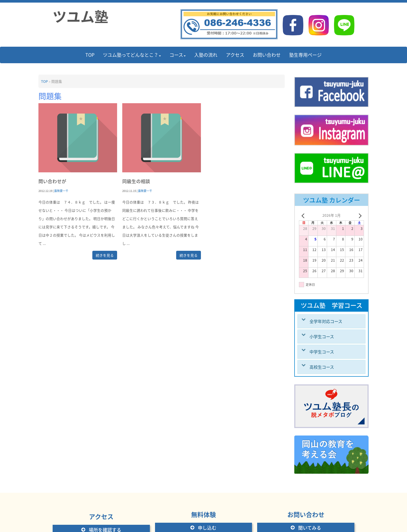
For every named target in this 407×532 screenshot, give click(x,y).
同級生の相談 (136, 181)
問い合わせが (52, 181)
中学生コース (322, 352)
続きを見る (105, 255)
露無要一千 (61, 191)
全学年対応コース (326, 321)
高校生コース (322, 367)
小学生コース (322, 336)
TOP (44, 81)
